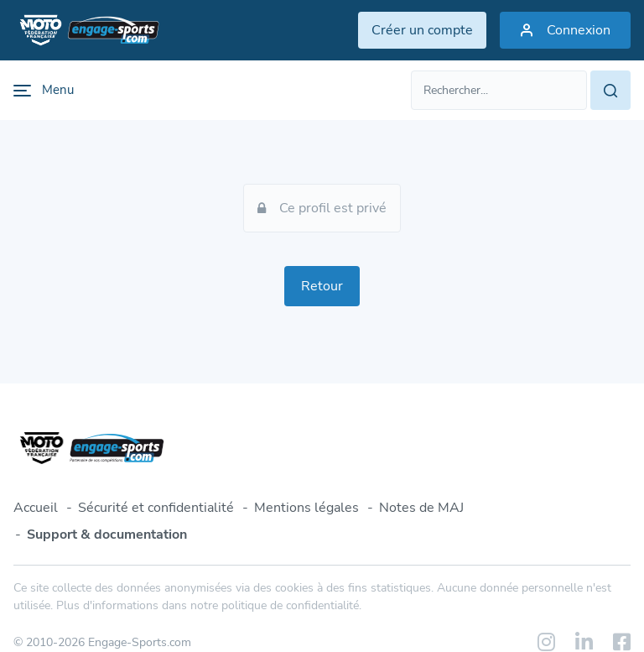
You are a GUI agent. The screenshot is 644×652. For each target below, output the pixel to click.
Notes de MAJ (421, 508)
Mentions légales (306, 508)
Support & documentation (107, 535)
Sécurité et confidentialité (156, 508)
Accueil (36, 508)
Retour (322, 286)
